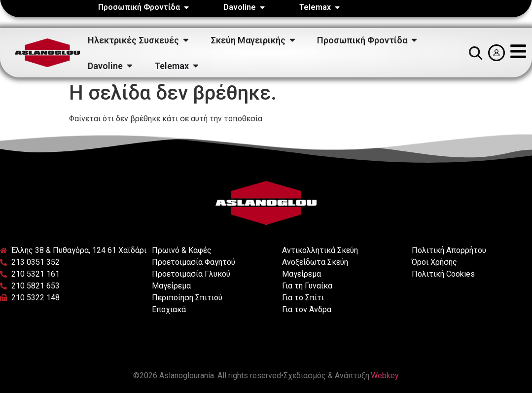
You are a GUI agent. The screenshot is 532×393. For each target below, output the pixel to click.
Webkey (385, 375)
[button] (475, 53)
